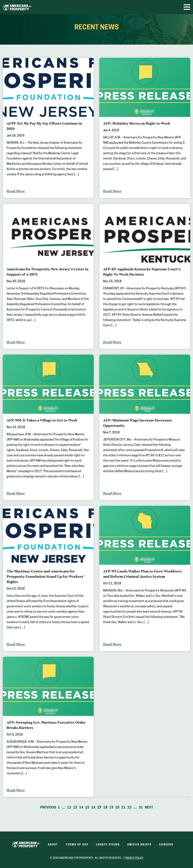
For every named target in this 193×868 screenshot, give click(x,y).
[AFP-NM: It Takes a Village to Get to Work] (48, 427)
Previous (48, 808)
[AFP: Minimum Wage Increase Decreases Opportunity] (145, 427)
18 (105, 808)
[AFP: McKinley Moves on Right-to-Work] (145, 128)
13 (75, 808)
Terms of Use (77, 845)
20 (117, 808)
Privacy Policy (134, 858)
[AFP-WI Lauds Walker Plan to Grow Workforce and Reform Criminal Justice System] (145, 579)
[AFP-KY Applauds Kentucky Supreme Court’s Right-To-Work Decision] (145, 276)
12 (69, 808)
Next (149, 808)
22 (129, 808)
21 (123, 808)
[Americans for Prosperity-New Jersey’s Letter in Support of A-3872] (48, 276)
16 (93, 808)
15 (87, 808)
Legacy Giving (108, 845)
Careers (166, 845)
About (53, 845)
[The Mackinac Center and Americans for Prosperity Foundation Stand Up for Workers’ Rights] (48, 579)
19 (111, 808)
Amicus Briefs (139, 845)
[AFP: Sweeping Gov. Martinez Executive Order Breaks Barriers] (48, 727)
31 (141, 808)
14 (81, 808)
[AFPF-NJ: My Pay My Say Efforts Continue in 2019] (48, 128)
